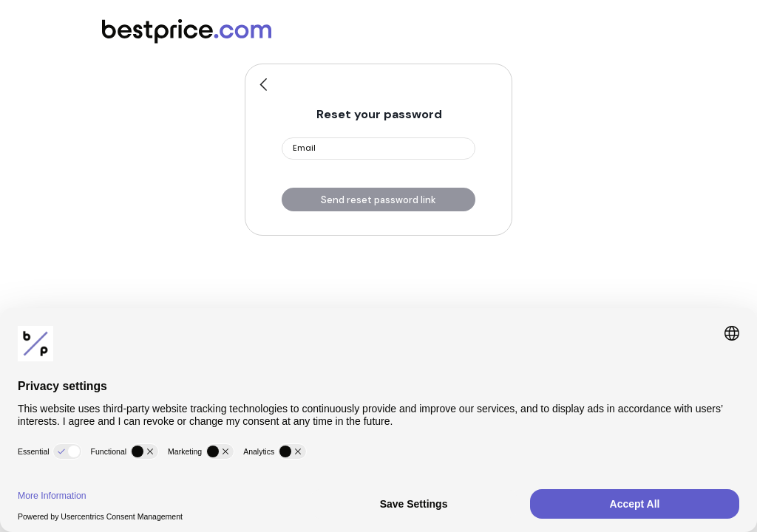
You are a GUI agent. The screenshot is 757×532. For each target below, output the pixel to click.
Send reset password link (378, 200)
